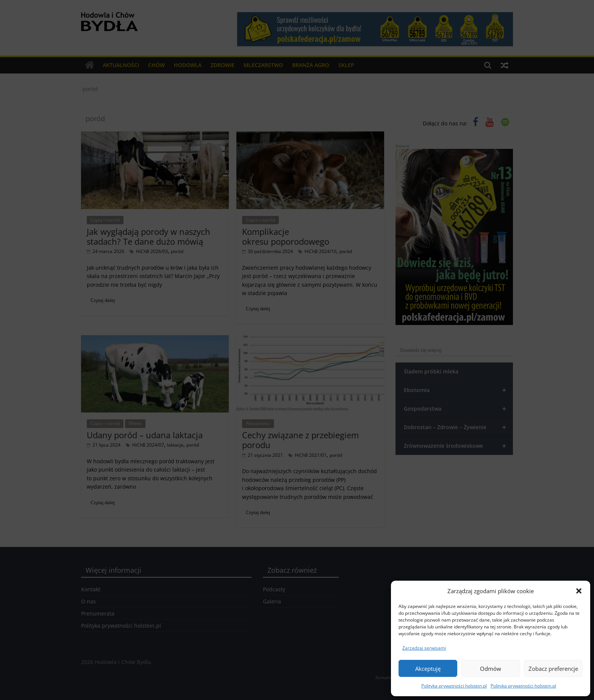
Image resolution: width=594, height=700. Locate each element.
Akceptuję (428, 669)
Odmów (491, 669)
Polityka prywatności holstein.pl (454, 686)
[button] (579, 591)
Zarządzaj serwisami (424, 648)
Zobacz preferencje (553, 669)
